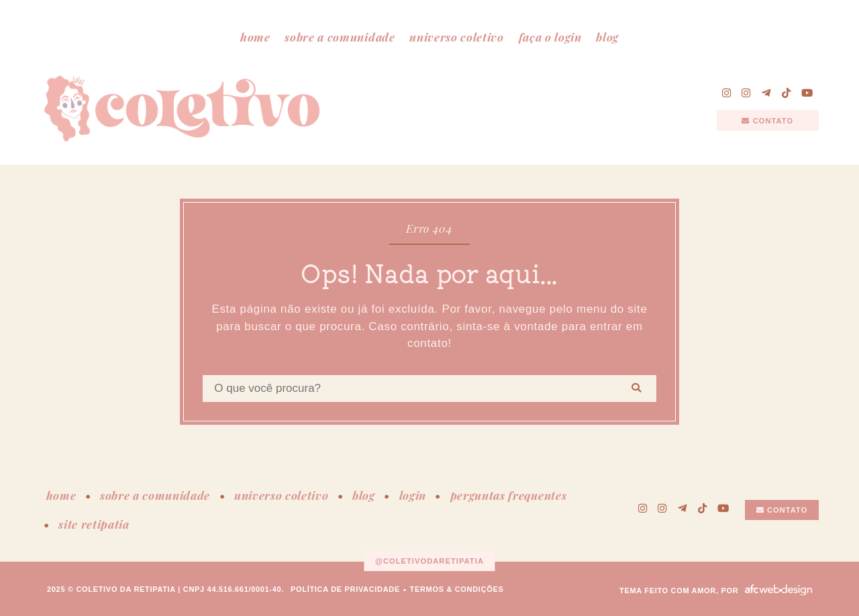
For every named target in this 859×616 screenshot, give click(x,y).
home (255, 37)
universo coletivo (457, 37)
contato (767, 121)
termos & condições (457, 589)
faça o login (550, 37)
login (413, 495)
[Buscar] (637, 389)
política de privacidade (345, 589)
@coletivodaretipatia (429, 561)
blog (607, 37)
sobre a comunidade (340, 37)
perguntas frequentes (509, 495)
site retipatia (94, 524)
